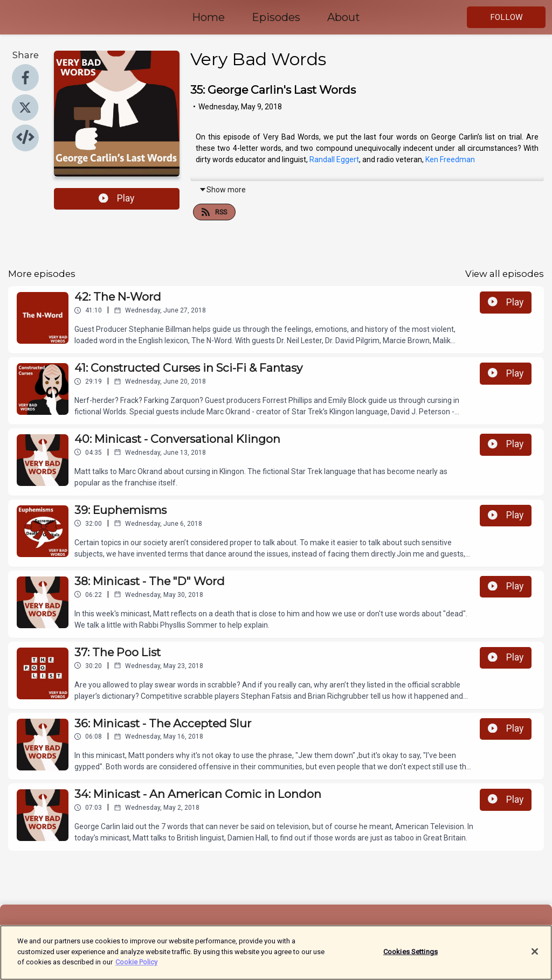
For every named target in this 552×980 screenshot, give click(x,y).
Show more (222, 190)
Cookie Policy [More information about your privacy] (136, 964)
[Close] (535, 953)
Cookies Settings (410, 953)
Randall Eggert (334, 159)
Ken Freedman (450, 159)
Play (116, 198)
